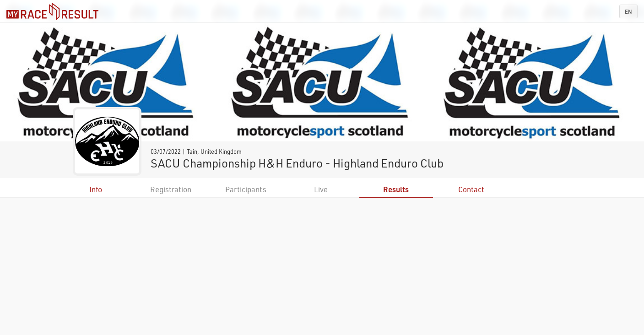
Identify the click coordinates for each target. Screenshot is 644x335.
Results (396, 189)
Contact (471, 189)
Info (96, 189)
